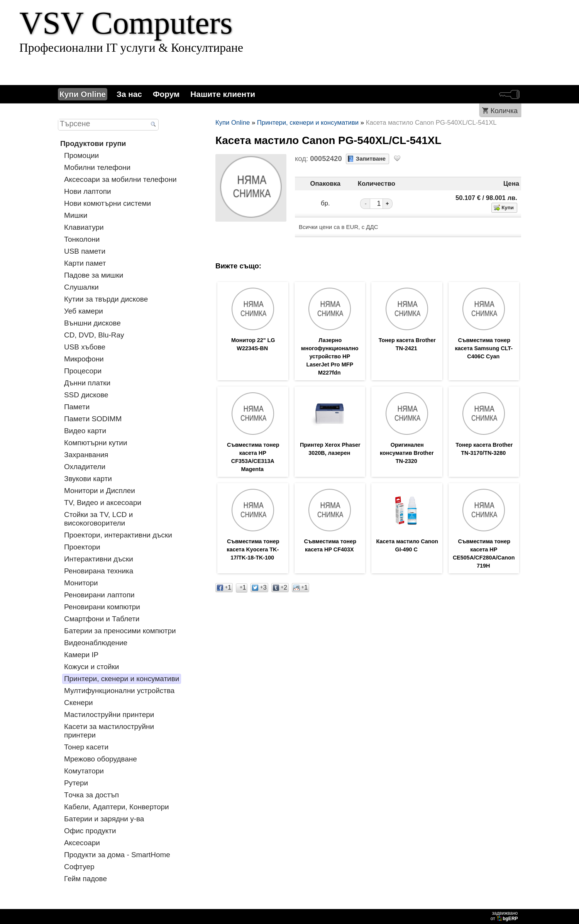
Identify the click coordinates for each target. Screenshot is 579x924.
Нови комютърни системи (108, 203)
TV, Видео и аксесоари (103, 503)
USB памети (85, 251)
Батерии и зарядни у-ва (104, 819)
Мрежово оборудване (101, 759)
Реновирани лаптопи (99, 595)
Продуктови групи (93, 143)
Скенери (79, 703)
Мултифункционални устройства (119, 691)
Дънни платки (87, 383)
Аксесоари (82, 843)
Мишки (76, 215)
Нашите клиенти (223, 94)
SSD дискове (86, 395)
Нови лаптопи (88, 191)
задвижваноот (505, 916)
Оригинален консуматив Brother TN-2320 (407, 456)
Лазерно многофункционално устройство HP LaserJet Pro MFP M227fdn (330, 358)
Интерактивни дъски (99, 559)
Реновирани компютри (102, 607)
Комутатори (84, 771)
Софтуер (79, 867)
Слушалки (81, 287)
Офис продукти (90, 831)
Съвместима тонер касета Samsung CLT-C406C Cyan (484, 349)
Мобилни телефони (97, 167)
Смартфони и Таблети (102, 619)
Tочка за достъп (91, 795)
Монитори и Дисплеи (100, 491)
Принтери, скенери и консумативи (122, 679)
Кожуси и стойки (91, 667)
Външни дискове (92, 323)
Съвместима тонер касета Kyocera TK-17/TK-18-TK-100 (253, 554)
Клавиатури (84, 227)
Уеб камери (84, 311)
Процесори (83, 371)
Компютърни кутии (96, 443)
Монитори (81, 583)
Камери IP (81, 655)
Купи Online (83, 94)
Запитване (371, 159)
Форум (166, 94)
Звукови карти (88, 479)
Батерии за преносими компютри (120, 631)
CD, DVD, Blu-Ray (94, 335)
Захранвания (86, 455)
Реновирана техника (99, 571)
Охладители (85, 467)
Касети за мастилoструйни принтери (109, 731)
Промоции (81, 155)
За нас (129, 94)
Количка (504, 111)
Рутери (76, 783)
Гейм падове (85, 879)
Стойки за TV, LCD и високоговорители (98, 519)
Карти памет (85, 263)
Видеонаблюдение (96, 643)
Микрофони (84, 359)
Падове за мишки (94, 275)
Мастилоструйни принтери (109, 715)
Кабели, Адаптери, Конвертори (117, 807)
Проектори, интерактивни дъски (118, 535)
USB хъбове (85, 347)
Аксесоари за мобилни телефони (120, 179)
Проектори (82, 547)
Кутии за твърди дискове (106, 299)
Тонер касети (86, 747)
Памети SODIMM (93, 419)
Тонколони (82, 239)
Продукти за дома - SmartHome (117, 855)
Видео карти (85, 431)
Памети (77, 407)
